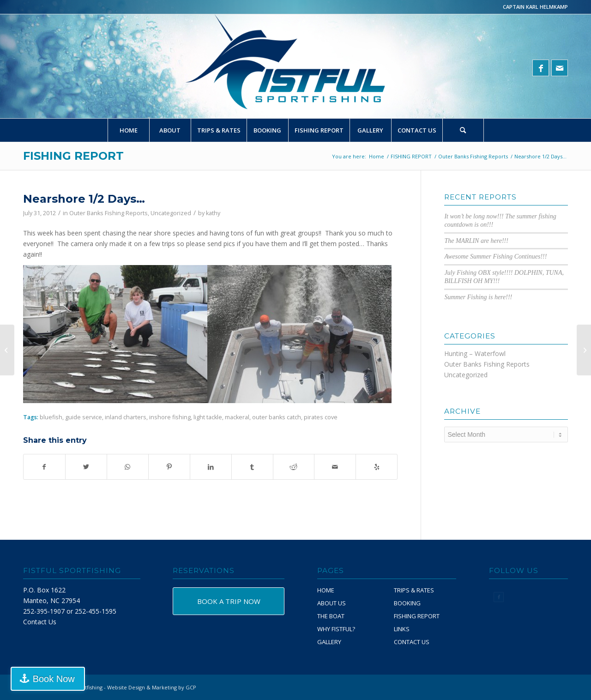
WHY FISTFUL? (336, 629)
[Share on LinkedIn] (211, 467)
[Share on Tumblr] (252, 467)
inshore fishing (170, 417)
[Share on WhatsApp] (128, 467)
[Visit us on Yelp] (377, 467)
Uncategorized (171, 213)
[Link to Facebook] (541, 68)
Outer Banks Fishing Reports (109, 213)
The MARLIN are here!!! (476, 241)
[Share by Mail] (335, 467)
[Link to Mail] (560, 68)
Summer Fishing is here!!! (478, 297)
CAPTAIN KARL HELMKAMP (535, 7)
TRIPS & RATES (414, 590)
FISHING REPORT (73, 156)
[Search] (463, 130)
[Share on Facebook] (44, 467)
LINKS (402, 629)
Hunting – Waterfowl (475, 353)
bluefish (51, 417)
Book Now (52, 679)
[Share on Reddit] (294, 467)
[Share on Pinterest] (169, 467)
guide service (84, 417)
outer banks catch (277, 417)
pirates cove (321, 417)
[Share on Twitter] (86, 467)
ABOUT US (332, 603)
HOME (326, 590)
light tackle (208, 417)
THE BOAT (331, 616)
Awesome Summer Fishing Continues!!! (495, 256)
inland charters (126, 417)
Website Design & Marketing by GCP (152, 687)
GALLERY (329, 642)
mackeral (237, 417)
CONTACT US (412, 642)
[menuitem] (128, 130)
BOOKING (407, 603)
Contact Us (40, 622)
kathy (213, 213)
